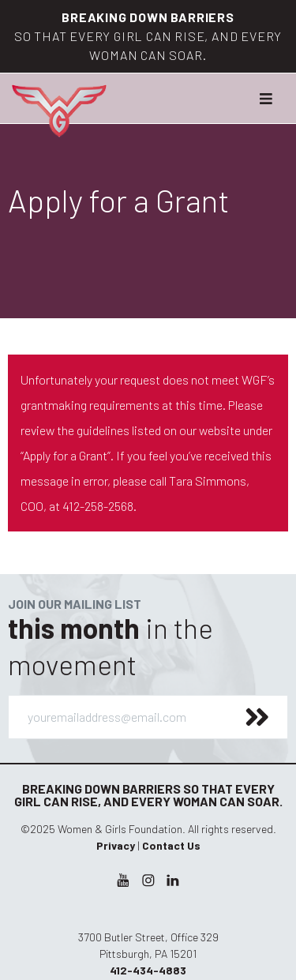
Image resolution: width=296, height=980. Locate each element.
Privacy (116, 845)
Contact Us (171, 845)
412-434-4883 (148, 970)
